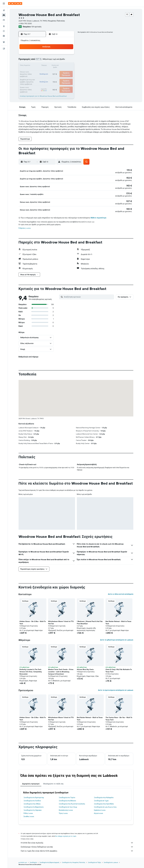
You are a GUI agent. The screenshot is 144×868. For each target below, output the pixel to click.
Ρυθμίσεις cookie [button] (25, 227)
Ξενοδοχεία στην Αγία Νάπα (104, 802)
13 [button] (36, 66)
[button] (4, 3)
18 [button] (63, 66)
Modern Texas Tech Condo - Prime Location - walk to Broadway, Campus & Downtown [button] (61, 670)
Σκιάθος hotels (29, 815)
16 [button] (52, 66)
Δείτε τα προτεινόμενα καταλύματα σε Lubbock (116, 689)
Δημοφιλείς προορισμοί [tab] (31, 782)
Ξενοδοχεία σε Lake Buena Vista (105, 806)
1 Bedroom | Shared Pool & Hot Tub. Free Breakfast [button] (90, 621)
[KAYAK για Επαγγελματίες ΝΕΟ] (4, 36)
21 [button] (41, 71)
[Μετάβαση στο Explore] (4, 26)
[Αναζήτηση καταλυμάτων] (4, 15)
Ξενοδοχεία (33, 861)
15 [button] (47, 66)
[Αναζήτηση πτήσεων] (4, 10)
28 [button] (41, 77)
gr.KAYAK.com (23, 861)
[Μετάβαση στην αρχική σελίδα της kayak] (15, 3)
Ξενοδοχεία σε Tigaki (101, 799)
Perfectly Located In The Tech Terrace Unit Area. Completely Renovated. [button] (31, 670)
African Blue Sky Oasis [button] (85, 668)
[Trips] (4, 42)
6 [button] (36, 60)
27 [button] (36, 77)
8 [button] (47, 60)
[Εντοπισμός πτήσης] (4, 31)
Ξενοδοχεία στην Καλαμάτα (104, 796)
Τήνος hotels (63, 812)
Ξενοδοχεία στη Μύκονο (67, 799)
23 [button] (52, 71)
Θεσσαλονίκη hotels (66, 809)
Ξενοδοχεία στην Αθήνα (32, 802)
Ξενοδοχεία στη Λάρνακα (33, 809)
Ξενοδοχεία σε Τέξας (94, 861)
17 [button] (57, 66)
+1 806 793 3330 (25, 23)
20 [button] (36, 71)
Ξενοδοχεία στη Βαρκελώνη (34, 806)
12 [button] (68, 60)
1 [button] (47, 55)
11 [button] (63, 60)
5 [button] (68, 55)
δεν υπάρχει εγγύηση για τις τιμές (66, 835)
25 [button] (63, 71)
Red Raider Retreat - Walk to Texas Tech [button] (118, 621)
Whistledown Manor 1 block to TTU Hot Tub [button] (61, 621)
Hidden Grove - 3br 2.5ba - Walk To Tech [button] (33, 621)
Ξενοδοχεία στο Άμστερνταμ (34, 796)
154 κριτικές (36, 27)
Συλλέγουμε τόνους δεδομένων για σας (77, 845)
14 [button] (41, 66)
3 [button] (58, 55)
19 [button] (68, 66)
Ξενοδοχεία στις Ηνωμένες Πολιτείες (74, 861)
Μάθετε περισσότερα (98, 216)
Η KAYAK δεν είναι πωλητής (77, 841)
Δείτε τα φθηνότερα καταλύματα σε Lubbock (117, 639)
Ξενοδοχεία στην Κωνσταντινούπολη (72, 802)
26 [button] (68, 71)
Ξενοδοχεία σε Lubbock (111, 861)
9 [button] (52, 60)
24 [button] (57, 71)
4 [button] (63, 55)
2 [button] (52, 55)
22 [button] (47, 71)
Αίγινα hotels (98, 812)
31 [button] (58, 77)
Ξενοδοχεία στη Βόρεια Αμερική (49, 861)
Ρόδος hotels (28, 812)
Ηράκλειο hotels (100, 809)
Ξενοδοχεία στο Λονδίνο (32, 799)
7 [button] (41, 60)
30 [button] (52, 77)
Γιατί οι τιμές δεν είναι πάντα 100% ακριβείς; (77, 850)
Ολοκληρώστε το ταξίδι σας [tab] (53, 782)
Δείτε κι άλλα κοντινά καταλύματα (121, 593)
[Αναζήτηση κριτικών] (88, 295)
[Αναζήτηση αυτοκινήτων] (4, 20)
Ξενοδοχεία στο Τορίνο (67, 796)
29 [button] (47, 77)
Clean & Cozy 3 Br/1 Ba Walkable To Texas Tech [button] (119, 669)
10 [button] (58, 60)
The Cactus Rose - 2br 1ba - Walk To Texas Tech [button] (119, 717)
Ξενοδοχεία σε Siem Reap (68, 806)
